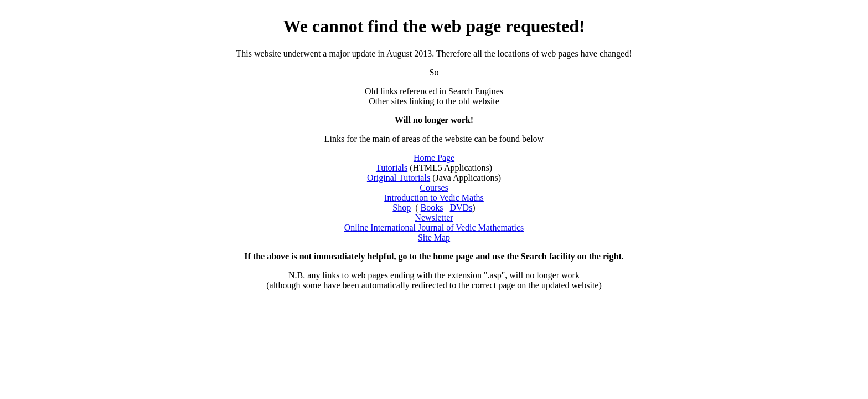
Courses (434, 188)
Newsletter (434, 218)
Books (432, 208)
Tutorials (392, 168)
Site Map (434, 237)
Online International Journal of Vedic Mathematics (434, 227)
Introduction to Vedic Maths (434, 198)
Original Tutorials (399, 178)
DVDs (461, 208)
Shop (402, 208)
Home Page (434, 158)
